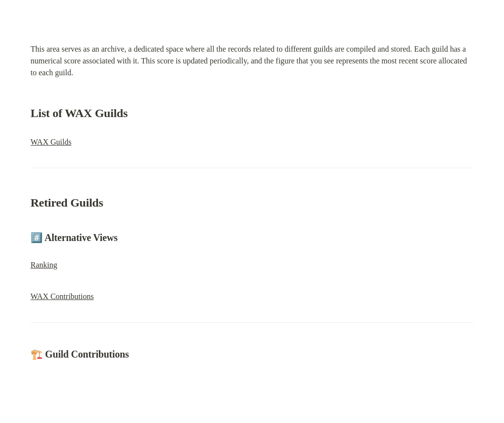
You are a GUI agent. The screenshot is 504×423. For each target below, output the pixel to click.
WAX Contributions (62, 296)
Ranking (44, 265)
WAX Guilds (51, 142)
